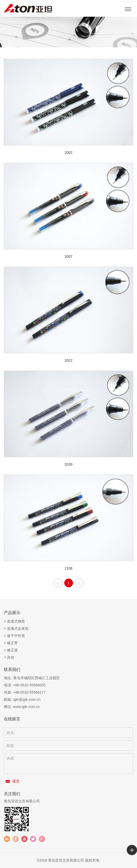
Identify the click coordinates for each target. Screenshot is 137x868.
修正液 (12, 650)
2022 (68, 360)
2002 (68, 153)
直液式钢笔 (16, 621)
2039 (68, 464)
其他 (11, 657)
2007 (68, 256)
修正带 (12, 643)
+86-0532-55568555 (29, 685)
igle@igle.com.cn (27, 699)
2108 (68, 568)
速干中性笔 (16, 636)
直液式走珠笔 (18, 628)
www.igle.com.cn (26, 707)
